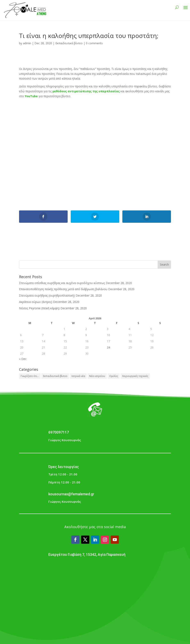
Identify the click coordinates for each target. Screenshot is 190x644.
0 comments (94, 43)
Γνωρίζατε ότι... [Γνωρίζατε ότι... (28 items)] (30, 376)
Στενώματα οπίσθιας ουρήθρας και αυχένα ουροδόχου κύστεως (62, 283)
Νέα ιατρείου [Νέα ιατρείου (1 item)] (97, 376)
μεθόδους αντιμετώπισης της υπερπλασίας (86, 91)
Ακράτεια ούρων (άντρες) (36, 302)
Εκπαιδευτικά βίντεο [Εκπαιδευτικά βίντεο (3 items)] (55, 376)
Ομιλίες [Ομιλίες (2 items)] (114, 376)
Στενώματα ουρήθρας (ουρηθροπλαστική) (47, 295)
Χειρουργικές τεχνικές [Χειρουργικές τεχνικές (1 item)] (135, 376)
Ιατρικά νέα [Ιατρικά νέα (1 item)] (78, 376)
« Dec (23, 359)
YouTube (31, 96)
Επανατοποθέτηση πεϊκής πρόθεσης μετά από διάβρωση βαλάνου (63, 289)
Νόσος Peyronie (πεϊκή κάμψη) (39, 308)
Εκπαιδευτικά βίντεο (69, 43)
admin (27, 43)
